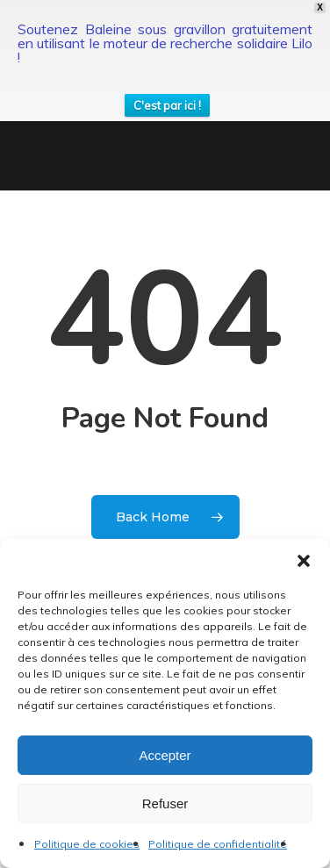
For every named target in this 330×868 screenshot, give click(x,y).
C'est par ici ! (167, 105)
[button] (304, 561)
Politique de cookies (87, 844)
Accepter (165, 755)
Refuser (165, 803)
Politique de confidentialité (218, 844)
